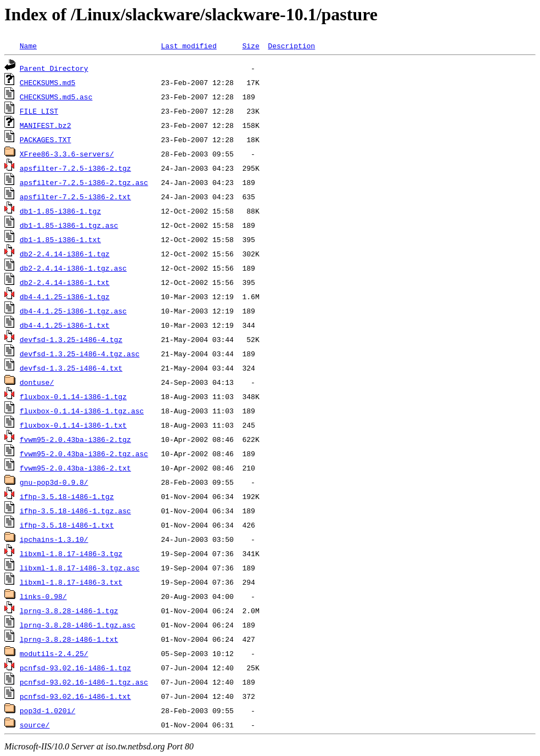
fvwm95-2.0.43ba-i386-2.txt (75, 468)
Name (28, 46)
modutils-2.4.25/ (54, 653)
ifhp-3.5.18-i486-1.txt (67, 525)
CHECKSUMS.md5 (47, 82)
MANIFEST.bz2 (46, 125)
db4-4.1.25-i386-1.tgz (65, 296)
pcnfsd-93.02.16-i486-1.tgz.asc (84, 682)
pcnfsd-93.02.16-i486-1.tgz (75, 668)
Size (251, 46)
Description (291, 46)
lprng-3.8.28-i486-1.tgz (69, 611)
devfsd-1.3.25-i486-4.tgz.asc (80, 354)
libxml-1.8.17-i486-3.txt (71, 582)
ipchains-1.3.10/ (54, 539)
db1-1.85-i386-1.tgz (60, 211)
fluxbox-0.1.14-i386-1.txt (73, 425)
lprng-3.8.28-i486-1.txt (69, 639)
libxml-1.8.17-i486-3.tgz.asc (80, 568)
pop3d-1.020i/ (47, 710)
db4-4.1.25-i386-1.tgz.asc (73, 311)
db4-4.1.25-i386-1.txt (65, 325)
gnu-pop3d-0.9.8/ (54, 482)
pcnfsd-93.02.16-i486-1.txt (75, 696)
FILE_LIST (39, 111)
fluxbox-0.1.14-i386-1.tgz (73, 396)
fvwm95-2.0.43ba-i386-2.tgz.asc (84, 453)
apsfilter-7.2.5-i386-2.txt (75, 197)
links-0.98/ (43, 596)
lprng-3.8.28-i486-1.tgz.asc (78, 625)
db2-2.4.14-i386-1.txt (65, 282)
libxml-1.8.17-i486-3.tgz (71, 553)
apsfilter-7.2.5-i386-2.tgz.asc (84, 182)
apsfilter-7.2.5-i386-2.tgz (75, 168)
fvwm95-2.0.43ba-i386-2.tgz (75, 439)
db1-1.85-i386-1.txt (60, 239)
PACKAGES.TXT (46, 139)
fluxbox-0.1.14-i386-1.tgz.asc (82, 411)
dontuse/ (37, 382)
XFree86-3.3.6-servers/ (67, 154)
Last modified (189, 46)
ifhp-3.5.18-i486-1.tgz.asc (75, 511)
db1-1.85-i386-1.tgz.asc (69, 225)
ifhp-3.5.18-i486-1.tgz (67, 496)
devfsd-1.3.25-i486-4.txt (71, 368)
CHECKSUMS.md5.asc (56, 97)
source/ (35, 725)
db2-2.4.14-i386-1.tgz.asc (73, 268)
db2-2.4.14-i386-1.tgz (65, 254)
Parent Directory (54, 68)
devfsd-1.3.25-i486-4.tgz (71, 339)
